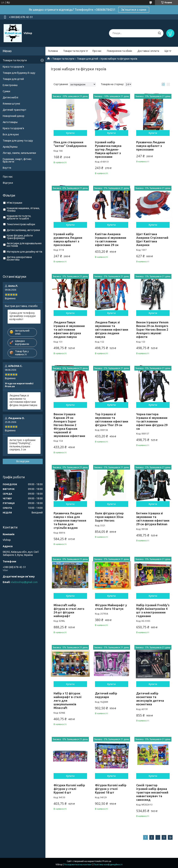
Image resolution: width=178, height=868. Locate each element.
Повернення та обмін (120, 51)
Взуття (7, 168)
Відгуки (8, 183)
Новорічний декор (14, 116)
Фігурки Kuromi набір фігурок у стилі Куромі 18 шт (111, 789)
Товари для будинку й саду (19, 73)
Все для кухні (11, 134)
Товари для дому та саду (18, 141)
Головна (53, 51)
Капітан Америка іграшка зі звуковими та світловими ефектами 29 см (111, 240)
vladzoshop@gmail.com (24, 582)
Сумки (6, 91)
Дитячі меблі (10, 97)
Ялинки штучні (11, 104)
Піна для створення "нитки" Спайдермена (70, 144)
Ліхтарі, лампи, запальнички (19, 153)
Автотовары (10, 122)
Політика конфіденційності (108, 864)
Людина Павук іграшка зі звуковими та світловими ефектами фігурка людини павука (69, 330)
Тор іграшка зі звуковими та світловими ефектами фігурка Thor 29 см (112, 420)
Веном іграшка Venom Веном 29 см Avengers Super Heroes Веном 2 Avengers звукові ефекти (152, 330)
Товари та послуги (74, 51)
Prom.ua (107, 861)
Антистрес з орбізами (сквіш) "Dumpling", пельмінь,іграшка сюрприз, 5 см (22, 445)
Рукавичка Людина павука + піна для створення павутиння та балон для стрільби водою (70, 521)
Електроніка (10, 85)
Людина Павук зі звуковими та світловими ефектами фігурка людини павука (112, 330)
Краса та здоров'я (13, 67)
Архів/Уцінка (10, 147)
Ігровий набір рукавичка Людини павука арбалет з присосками (68, 240)
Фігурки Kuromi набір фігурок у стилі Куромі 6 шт (69, 789)
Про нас (97, 51)
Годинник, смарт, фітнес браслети (17, 160)
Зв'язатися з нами (134, 10)
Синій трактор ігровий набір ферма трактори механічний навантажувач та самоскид (152, 792)
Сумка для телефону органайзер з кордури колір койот (23, 316)
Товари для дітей (88, 59)
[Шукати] (159, 33)
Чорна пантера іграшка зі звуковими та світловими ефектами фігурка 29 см (152, 421)
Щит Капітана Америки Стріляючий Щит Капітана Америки (152, 240)
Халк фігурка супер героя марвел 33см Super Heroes (109, 517)
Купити (70, 133)
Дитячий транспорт (15, 110)
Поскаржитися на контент (78, 864)
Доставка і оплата (148, 51)
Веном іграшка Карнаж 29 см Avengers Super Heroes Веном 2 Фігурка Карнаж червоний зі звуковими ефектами (69, 425)
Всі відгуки (23, 461)
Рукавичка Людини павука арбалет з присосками (151, 146)
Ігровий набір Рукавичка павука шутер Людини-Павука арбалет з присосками (108, 149)
